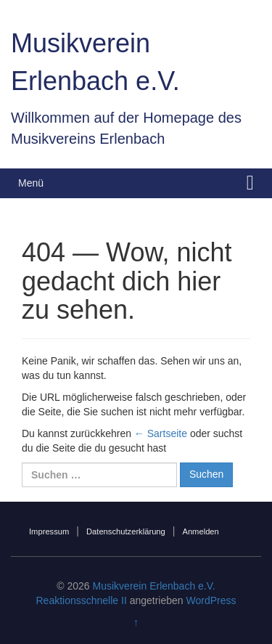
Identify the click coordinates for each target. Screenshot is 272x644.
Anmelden (200, 531)
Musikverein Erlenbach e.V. (154, 586)
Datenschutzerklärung (126, 531)
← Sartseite (161, 433)
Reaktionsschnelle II (81, 600)
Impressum (49, 531)
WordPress (211, 600)
